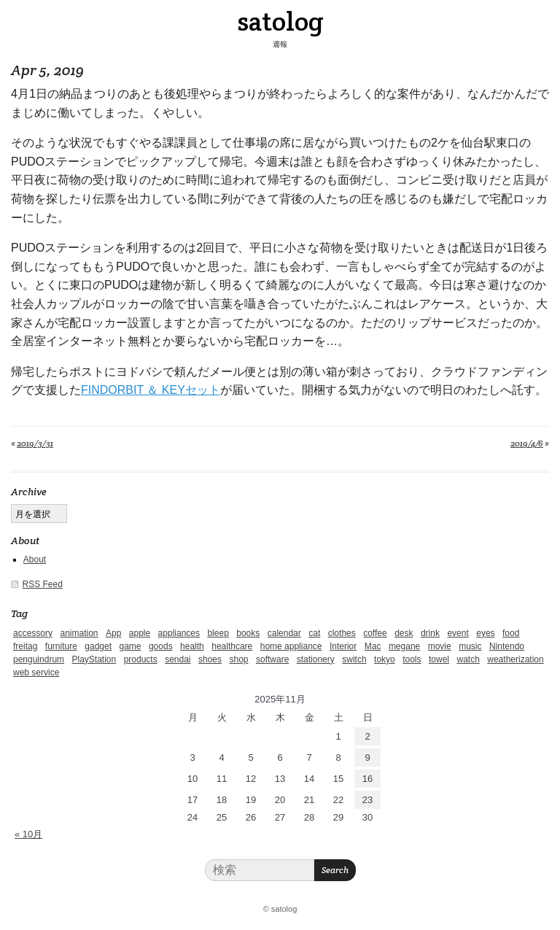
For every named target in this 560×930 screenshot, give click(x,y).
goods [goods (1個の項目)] (161, 646)
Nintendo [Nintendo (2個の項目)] (507, 646)
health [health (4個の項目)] (192, 646)
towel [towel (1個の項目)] (439, 659)
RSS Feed (43, 584)
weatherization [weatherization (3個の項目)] (515, 659)
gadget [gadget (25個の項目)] (98, 646)
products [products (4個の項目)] (141, 659)
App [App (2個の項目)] (113, 633)
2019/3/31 (35, 443)
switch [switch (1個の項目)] (354, 659)
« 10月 (28, 834)
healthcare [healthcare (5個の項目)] (232, 646)
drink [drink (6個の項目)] (430, 633)
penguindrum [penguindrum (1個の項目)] (39, 659)
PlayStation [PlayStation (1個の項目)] (94, 659)
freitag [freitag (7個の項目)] (25, 646)
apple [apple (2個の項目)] (140, 633)
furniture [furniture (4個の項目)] (61, 646)
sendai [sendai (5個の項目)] (178, 659)
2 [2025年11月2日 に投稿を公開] (367, 736)
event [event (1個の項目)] (458, 633)
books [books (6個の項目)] (248, 633)
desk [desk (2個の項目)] (404, 633)
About (35, 559)
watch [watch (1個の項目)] (468, 659)
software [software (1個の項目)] (272, 659)
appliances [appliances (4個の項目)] (179, 633)
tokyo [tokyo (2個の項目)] (385, 659)
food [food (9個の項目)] (511, 633)
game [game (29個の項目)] (130, 646)
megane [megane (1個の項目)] (404, 646)
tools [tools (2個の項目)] (412, 659)
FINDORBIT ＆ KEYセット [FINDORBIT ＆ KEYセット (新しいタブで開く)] (151, 390)
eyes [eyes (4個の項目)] (485, 633)
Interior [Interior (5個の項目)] (343, 646)
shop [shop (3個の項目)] (238, 659)
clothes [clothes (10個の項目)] (342, 633)
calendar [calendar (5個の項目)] (284, 633)
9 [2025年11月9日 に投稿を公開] (367, 757)
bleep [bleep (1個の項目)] (218, 633)
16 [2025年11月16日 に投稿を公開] (367, 779)
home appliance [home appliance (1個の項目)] (291, 646)
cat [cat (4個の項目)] (314, 633)
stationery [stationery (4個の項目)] (316, 659)
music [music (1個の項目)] (470, 646)
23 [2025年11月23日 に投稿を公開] (367, 800)
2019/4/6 (527, 443)
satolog (280, 21)
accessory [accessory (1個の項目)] (33, 633)
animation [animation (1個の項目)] (79, 633)
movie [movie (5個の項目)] (440, 646)
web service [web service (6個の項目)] (36, 673)
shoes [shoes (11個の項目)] (210, 659)
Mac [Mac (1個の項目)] (373, 646)
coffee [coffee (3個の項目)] (375, 633)
